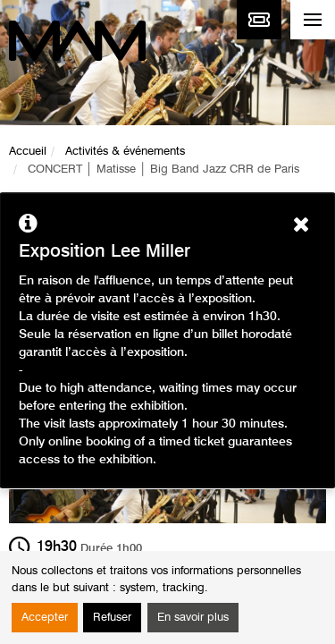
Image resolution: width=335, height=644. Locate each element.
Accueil (28, 152)
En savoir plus (193, 618)
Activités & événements (125, 152)
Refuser (112, 618)
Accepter (45, 618)
